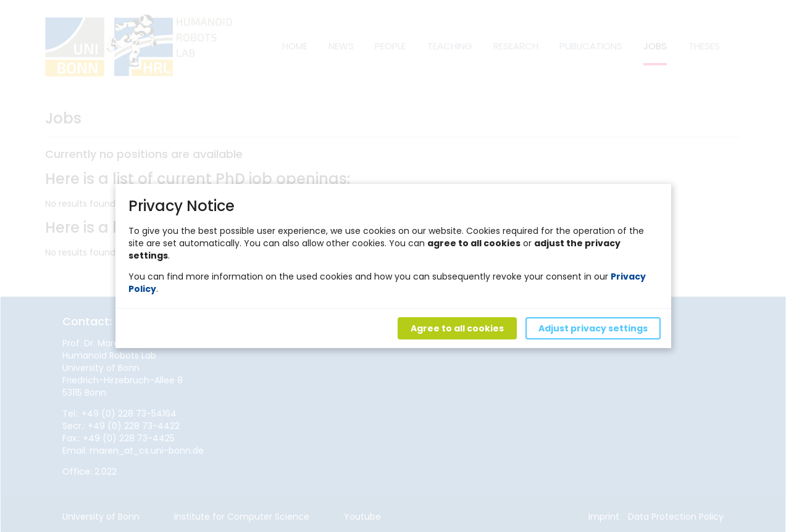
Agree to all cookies (457, 328)
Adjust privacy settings (592, 328)
